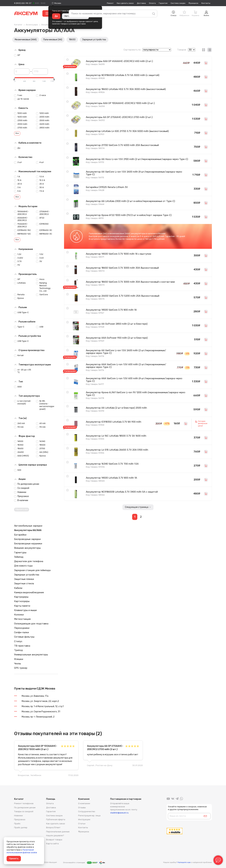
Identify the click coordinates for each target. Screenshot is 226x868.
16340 (41, 441)
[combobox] (58, 3)
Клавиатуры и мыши (25, 610)
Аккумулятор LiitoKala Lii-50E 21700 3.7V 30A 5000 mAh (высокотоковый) (127, 131)
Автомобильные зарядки (28, 526)
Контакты (206, 3)
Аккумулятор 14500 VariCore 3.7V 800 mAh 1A (111, 310)
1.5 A (40, 177)
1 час (18, 95)
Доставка (141, 3)
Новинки (20, 492)
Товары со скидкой (24, 811)
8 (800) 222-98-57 (23, 3)
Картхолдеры (22, 601)
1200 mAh (42, 113)
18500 (41, 445)
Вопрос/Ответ (53, 828)
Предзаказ (22, 496)
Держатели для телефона (29, 561)
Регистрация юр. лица (89, 816)
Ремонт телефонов (24, 803)
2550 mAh (21, 124)
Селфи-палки (22, 632)
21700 (41, 449)
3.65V (19, 258)
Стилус (18, 641)
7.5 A (40, 191)
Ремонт (110, 3)
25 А (40, 184)
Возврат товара (54, 840)
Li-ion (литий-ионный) (23, 402)
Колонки (19, 615)
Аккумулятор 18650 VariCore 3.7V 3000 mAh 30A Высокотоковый (122, 268)
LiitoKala (20, 283)
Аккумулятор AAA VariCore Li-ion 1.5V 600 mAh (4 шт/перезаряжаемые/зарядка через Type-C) (134, 380)
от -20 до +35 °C (23, 371)
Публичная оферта (56, 819)
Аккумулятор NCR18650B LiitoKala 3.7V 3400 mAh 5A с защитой (122, 492)
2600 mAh (43, 124)
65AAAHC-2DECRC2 (21, 219)
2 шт (18, 162)
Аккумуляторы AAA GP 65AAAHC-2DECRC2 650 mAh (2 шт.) (119, 61)
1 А (17, 177)
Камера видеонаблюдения (29, 592)
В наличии (21, 500)
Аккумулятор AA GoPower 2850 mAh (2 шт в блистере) (117, 324)
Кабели (18, 588)
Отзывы (82, 808)
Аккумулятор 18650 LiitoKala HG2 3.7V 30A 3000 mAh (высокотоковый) (126, 89)
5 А (17, 191)
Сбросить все (22, 509)
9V (17, 265)
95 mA (41, 427)
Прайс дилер (21, 828)
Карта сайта (52, 844)
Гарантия (163, 3)
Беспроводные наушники (28, 544)
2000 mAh (43, 117)
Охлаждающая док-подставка (31, 624)
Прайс (17, 824)
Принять (14, 858)
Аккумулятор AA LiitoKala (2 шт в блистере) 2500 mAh (116, 408)
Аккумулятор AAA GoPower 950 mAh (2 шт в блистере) (117, 338)
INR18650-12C (23, 234)
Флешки (19, 659)
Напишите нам (184, 862)
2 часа (41, 95)
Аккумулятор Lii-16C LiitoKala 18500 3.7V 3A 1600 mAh (116, 436)
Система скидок (178, 3)
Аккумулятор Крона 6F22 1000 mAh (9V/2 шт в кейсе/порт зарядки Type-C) (129, 215)
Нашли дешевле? (55, 836)
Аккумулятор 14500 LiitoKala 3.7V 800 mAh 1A (111, 478)
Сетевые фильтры (24, 637)
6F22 (40, 218)
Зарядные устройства (94, 40)
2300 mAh (21, 120)
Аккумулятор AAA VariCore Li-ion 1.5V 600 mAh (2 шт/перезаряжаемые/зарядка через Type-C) (126, 366)
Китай (19, 355)
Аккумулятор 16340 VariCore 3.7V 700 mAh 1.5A (112, 464)
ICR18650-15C (23, 230)
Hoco (40, 279)
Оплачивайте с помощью (84, 863)
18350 (19, 445)
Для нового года (23, 566)
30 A (40, 187)
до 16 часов (22, 99)
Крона (19, 298)
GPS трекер (21, 668)
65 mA (41, 423)
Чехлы (17, 664)
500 (18, 470)
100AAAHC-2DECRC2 (21, 213)
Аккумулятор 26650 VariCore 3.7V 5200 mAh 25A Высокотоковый (123, 296)
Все (17, 133)
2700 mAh (21, 128)
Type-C (19, 327)
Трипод (18, 650)
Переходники (22, 628)
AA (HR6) (42, 452)
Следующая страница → (138, 507)
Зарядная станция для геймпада (32, 570)
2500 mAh (43, 120)
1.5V (40, 254)
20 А (18, 184)
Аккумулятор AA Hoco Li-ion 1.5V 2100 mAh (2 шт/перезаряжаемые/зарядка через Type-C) (137, 159)
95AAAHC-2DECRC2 (21, 225)
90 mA (19, 427)
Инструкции (84, 819)
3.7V (18, 261)
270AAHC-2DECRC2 (43, 213)
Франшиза (193, 3)
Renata (19, 295)
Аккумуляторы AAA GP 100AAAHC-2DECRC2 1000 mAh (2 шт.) (120, 103)
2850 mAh (43, 128)
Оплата (152, 3)
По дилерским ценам (27, 484)
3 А (17, 187)
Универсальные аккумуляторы (31, 655)
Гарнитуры (20, 553)
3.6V (40, 258)
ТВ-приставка (22, 646)
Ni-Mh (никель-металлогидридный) (45, 405)
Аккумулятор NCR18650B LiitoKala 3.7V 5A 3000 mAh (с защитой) (123, 75)
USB (40, 327)
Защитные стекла (24, 583)
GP (17, 55)
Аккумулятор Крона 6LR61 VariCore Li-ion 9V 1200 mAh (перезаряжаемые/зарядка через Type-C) (136, 394)
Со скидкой (22, 488)
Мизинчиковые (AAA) (26, 40)
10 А (18, 180)
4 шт (40, 162)
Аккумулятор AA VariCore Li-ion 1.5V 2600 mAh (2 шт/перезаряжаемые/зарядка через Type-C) (126, 352)
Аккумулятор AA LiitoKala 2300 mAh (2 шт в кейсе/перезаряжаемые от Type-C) (130, 201)
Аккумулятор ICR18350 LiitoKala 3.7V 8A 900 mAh (114, 422)
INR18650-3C (44, 234)
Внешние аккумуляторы (27, 548)
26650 (19, 452)
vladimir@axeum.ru (119, 813)
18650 (72, 40)
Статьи (82, 824)
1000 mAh (20, 113)
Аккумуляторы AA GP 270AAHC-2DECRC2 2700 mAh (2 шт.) (119, 117)
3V (39, 261)
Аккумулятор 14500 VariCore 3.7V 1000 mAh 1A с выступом (118, 254)
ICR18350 (42, 224)
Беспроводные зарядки (27, 539)
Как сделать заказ (125, 3)
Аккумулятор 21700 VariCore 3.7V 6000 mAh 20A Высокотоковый (122, 145)
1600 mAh (20, 117)
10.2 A (41, 180)
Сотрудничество (87, 811)
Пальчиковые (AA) (53, 40)
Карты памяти (22, 606)
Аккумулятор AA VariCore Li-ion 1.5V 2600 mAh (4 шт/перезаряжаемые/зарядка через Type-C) (134, 173)
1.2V (18, 254)
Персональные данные (58, 832)
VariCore (42, 295)
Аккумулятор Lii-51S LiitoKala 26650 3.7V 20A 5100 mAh (117, 450)
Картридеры (21, 597)
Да (56, 16)
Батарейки (20, 535)
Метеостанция (22, 619)
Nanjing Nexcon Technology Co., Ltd (43, 287)
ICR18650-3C (44, 230)
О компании (84, 803)
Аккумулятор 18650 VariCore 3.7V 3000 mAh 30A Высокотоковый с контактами (130, 282)
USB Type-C (21, 313)
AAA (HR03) (22, 456)
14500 (19, 441)
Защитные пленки (24, 579)
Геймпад (19, 557)
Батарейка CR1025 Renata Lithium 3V (107, 187)
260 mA (19, 423)
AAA (18, 387)
